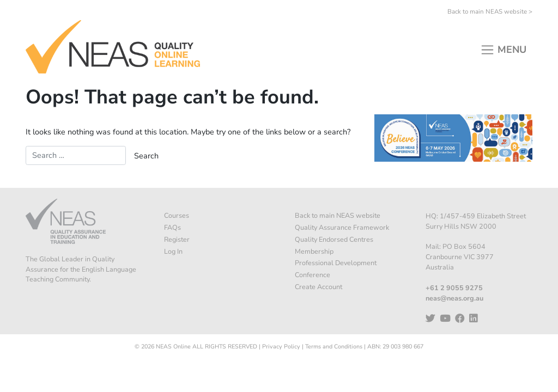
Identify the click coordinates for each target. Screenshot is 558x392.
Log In (173, 251)
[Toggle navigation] (503, 47)
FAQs (172, 227)
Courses (177, 215)
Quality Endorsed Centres (334, 239)
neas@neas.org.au (454, 298)
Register (177, 239)
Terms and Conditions (334, 347)
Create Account (319, 287)
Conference (313, 275)
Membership (314, 251)
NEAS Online (173, 347)
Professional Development (336, 263)
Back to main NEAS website (338, 215)
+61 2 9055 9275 (454, 288)
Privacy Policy (281, 347)
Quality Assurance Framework (342, 227)
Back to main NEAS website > (490, 11)
